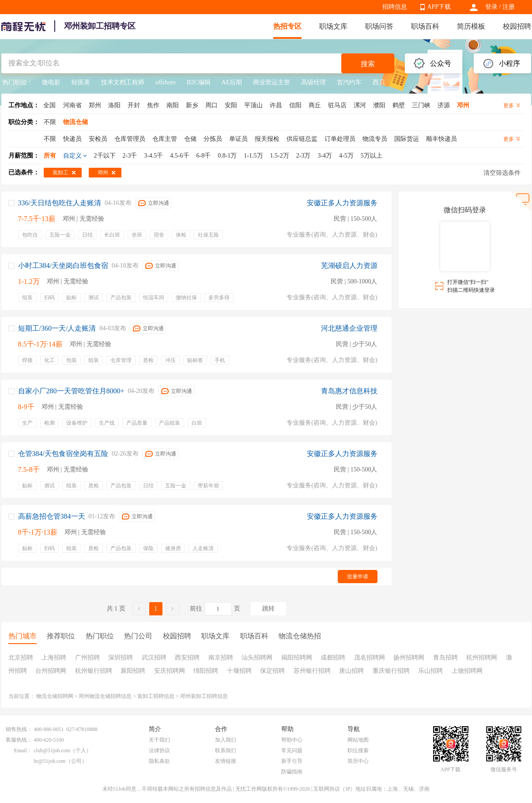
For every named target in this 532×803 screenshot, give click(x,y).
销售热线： (19, 729)
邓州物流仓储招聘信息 (105, 696)
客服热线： (19, 740)
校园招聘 (517, 26)
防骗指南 (292, 772)
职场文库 (333, 26)
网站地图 (358, 740)
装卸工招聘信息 (156, 696)
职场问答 (379, 26)
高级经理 (313, 82)
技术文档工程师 (123, 82)
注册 (509, 7)
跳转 (268, 609)
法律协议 (159, 750)
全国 (49, 105)
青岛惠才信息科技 (349, 391)
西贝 (379, 82)
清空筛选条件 (502, 173)
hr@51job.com (50, 761)
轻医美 (81, 82)
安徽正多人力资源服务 (342, 203)
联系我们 (226, 750)
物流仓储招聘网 (55, 696)
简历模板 (471, 26)
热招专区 (287, 26)
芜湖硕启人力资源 (349, 266)
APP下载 (439, 7)
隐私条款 (159, 761)
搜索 (368, 64)
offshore (166, 82)
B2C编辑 (199, 82)
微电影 (51, 82)
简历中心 (358, 761)
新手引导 (292, 761)
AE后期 (232, 82)
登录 (491, 7)
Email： (23, 750)
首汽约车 (349, 82)
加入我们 (226, 740)
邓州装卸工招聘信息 (204, 696)
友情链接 (226, 761)
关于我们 (159, 740)
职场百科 (425, 26)
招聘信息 (395, 7)
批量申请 (358, 577)
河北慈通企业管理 (349, 328)
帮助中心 (292, 740)
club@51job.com (52, 750)
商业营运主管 (272, 82)
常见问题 (292, 750)
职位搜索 (358, 750)
